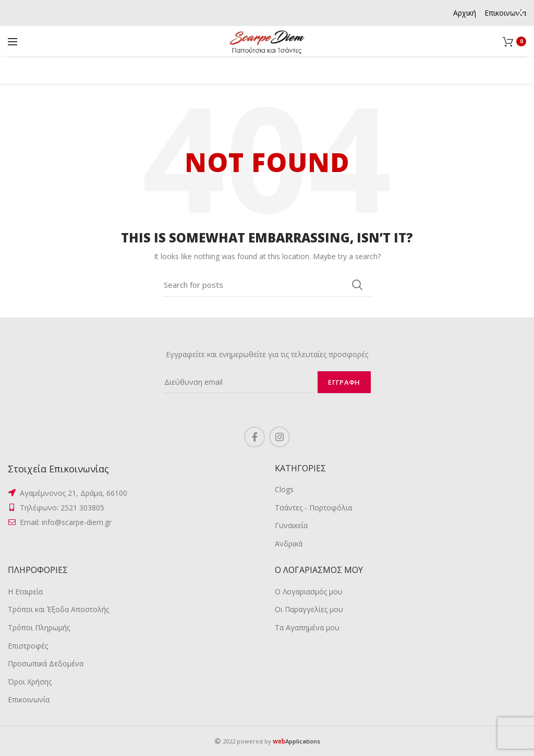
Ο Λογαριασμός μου (309, 592)
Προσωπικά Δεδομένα (46, 663)
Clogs (284, 489)
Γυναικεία (291, 525)
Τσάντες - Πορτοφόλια (313, 508)
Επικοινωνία (29, 699)
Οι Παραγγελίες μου (309, 609)
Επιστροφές (28, 646)
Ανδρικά (289, 544)
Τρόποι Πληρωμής (39, 627)
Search (357, 285)
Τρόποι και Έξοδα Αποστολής (58, 609)
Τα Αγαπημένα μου (307, 627)
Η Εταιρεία (25, 592)
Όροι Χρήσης (30, 682)
